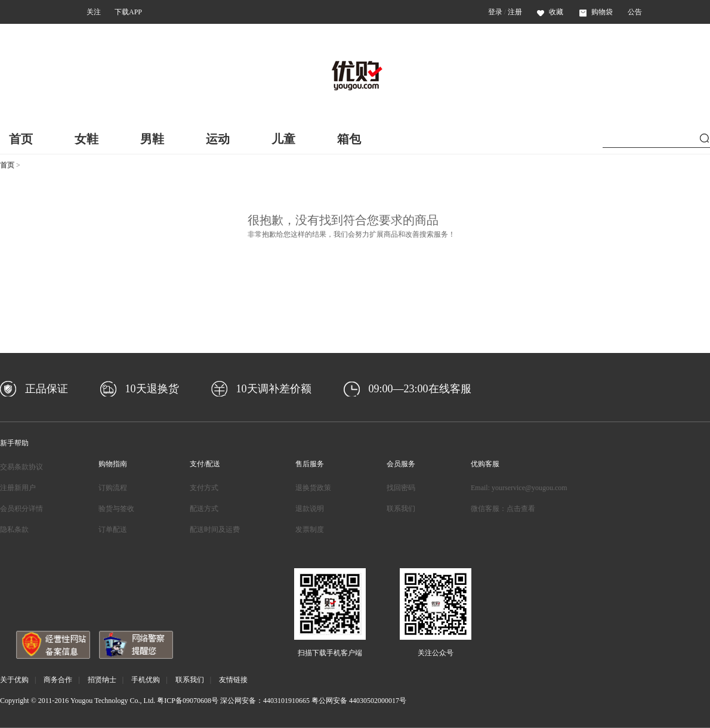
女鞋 (87, 139)
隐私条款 (14, 529)
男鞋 (152, 139)
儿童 (283, 139)
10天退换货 (152, 389)
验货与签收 (116, 509)
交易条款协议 (21, 467)
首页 (21, 139)
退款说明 (310, 509)
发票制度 (310, 529)
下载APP (128, 12)
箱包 (349, 139)
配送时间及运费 (215, 529)
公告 (635, 12)
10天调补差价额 (274, 389)
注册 (515, 12)
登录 (495, 12)
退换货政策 (313, 488)
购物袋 (596, 12)
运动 (218, 139)
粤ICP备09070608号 (188, 701)
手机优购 (146, 680)
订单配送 (113, 529)
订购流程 (113, 488)
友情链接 (233, 680)
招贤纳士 (102, 680)
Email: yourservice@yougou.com (519, 488)
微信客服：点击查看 (503, 509)
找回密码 (401, 488)
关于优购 (14, 680)
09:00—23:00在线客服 (420, 389)
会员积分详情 (21, 509)
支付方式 (204, 488)
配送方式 (204, 509)
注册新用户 (18, 488)
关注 (94, 12)
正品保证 (47, 389)
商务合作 (58, 680)
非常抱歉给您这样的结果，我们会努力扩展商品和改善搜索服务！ (351, 234)
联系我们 (401, 509)
